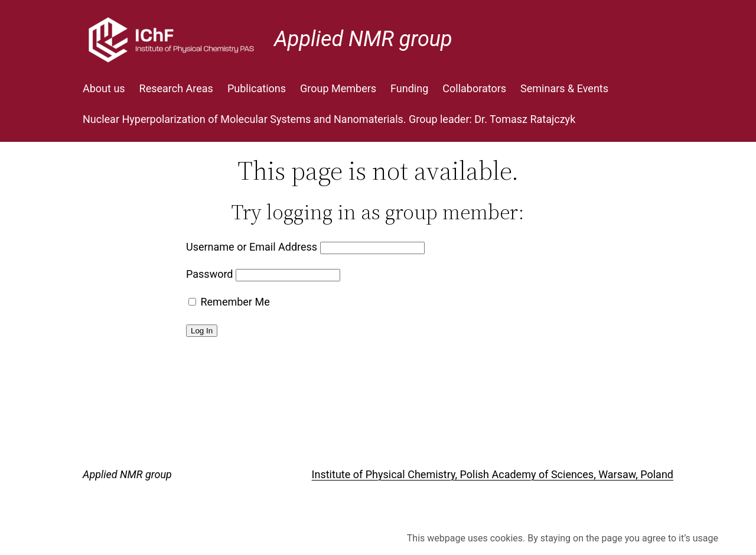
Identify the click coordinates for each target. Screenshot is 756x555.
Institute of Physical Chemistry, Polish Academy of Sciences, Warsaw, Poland (493, 474)
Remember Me (229, 302)
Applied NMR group (363, 39)
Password (210, 274)
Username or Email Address (252, 247)
